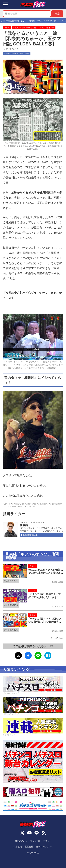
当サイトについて (44, 847)
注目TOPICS (12, 581)
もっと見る (57, 638)
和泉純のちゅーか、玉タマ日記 (17, 53)
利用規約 (18, 847)
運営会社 (29, 847)
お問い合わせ (21, 841)
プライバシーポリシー (41, 841)
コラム (7, 28)
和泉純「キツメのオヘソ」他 (25, 28)
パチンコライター (47, 28)
